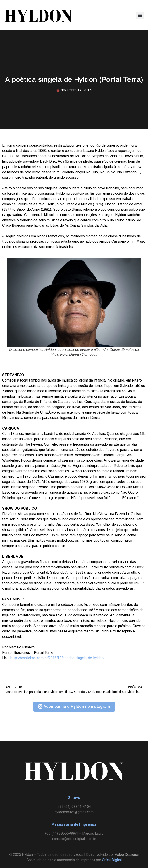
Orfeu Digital (112, 860)
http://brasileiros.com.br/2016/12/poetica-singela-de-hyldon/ (57, 658)
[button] (140, 15)
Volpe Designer (127, 855)
